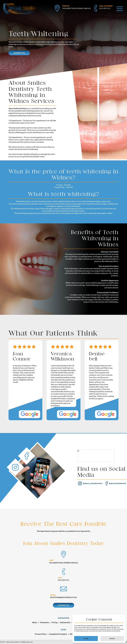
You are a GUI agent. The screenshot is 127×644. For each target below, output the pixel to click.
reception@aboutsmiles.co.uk (63, 597)
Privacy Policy (41, 634)
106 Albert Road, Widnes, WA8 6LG (76, 8)
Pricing (54, 622)
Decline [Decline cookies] (112, 638)
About (35, 622)
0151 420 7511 (105, 8)
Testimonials (65, 622)
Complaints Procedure (58, 634)
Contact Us (20, 53)
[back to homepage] (19, 5)
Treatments (44, 622)
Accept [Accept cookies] (86, 638)
